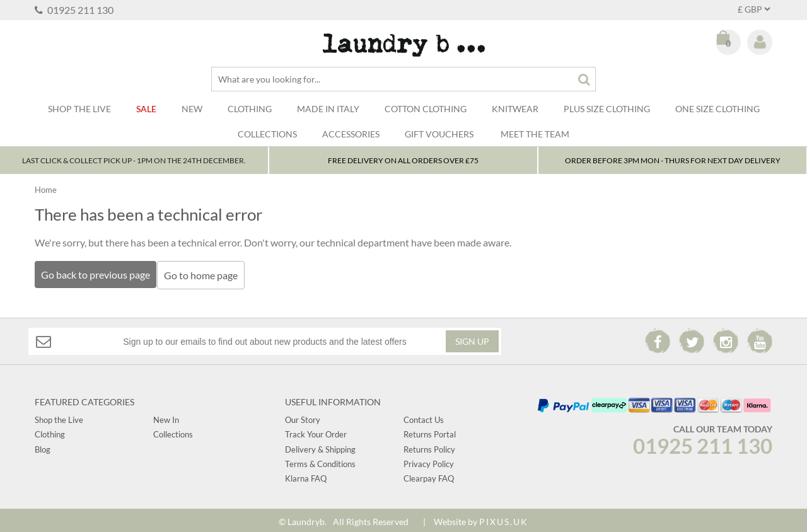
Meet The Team (535, 134)
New (192, 109)
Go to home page (204, 275)
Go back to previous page (96, 275)
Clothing (250, 109)
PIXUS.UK (504, 518)
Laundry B (404, 45)
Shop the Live (59, 417)
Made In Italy (328, 109)
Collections (267, 134)
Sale (146, 109)
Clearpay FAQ (429, 475)
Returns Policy (429, 446)
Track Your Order (316, 431)
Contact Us (424, 417)
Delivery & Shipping (320, 446)
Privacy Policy (429, 461)
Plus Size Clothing (607, 109)
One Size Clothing (717, 109)
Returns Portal (430, 431)
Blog (43, 446)
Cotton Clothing (426, 109)
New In (166, 417)
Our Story (303, 417)
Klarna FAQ (306, 475)
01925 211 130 (74, 10)
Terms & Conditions (320, 461)
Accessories (351, 134)
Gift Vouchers (439, 134)
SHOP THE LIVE (79, 109)
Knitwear (515, 109)
